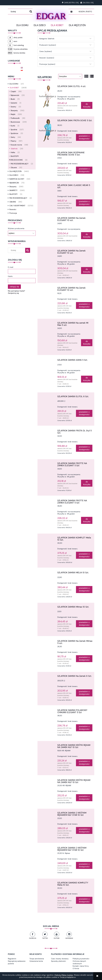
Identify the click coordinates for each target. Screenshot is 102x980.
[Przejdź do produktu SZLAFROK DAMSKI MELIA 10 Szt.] (48, 573)
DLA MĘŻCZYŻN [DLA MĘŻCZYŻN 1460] (15, 171)
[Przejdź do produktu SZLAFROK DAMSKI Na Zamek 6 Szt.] (48, 677)
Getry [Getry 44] (13, 137)
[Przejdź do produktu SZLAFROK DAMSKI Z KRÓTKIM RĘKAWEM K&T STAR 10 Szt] (48, 813)
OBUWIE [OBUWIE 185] (13, 202)
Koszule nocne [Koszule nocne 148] (16, 145)
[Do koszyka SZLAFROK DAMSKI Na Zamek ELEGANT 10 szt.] (87, 236)
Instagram (69, 938)
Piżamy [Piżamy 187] (13, 141)
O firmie (76, 968)
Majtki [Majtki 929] (13, 114)
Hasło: (10, 276)
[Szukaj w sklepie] (19, 12)
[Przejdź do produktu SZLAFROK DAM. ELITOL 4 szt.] (48, 96)
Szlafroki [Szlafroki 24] (14, 149)
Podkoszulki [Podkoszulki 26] (15, 118)
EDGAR (51, 16)
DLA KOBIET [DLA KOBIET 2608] (14, 88)
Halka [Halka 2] (13, 152)
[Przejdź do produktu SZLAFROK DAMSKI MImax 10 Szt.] (48, 608)
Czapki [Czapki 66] (13, 91)
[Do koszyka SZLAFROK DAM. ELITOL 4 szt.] (87, 105)
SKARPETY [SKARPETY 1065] (13, 190)
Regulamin (12, 959)
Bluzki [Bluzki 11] (13, 99)
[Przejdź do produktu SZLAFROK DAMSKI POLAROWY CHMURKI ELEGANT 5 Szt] (48, 711)
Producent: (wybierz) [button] (48, 45)
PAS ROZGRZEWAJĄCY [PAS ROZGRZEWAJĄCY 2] (19, 164)
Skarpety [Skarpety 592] (14, 110)
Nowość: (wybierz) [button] (47, 58)
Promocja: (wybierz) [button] (47, 64)
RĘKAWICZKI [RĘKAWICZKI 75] (14, 183)
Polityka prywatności (81, 959)
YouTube (57, 938)
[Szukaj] (31, 12)
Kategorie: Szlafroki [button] (47, 39)
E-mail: (11, 267)
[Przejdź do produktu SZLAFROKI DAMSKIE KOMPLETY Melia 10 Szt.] (48, 883)
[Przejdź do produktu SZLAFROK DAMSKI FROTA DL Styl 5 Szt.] (48, 431)
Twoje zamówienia (37, 959)
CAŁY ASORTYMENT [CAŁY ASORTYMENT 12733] (17, 206)
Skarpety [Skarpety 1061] (13, 187)
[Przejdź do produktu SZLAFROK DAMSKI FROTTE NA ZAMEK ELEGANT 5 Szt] (48, 464)
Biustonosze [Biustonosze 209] (15, 122)
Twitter (45, 938)
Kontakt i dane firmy (81, 966)
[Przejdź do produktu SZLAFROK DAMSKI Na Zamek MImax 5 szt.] (48, 642)
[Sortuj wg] (70, 76)
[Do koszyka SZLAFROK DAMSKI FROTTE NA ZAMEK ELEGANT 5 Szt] (87, 483)
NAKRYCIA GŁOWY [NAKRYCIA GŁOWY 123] (17, 179)
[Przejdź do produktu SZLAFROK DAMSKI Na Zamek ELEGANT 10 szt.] (48, 219)
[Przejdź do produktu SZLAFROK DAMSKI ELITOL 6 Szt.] (48, 397)
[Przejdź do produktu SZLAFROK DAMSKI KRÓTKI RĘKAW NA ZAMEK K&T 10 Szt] (48, 746)
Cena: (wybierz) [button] (46, 51)
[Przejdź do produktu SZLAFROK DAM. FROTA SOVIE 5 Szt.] (48, 131)
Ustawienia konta (36, 961)
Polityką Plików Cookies (64, 975)
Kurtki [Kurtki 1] (13, 126)
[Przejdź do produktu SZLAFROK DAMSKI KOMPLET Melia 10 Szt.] (48, 538)
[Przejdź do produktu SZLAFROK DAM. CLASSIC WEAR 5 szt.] (48, 186)
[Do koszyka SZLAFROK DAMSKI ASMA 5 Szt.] (87, 379)
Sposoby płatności (58, 961)
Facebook (33, 938)
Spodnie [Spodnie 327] (14, 130)
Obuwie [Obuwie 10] (14, 167)
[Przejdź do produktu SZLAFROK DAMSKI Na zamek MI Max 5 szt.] (48, 324)
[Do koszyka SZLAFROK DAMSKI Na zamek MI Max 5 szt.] (87, 343)
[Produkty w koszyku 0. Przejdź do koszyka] (86, 12)
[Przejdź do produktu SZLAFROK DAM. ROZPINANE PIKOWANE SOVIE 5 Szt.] (48, 153)
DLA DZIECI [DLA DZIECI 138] (14, 175)
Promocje (13, 213)
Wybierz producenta (16, 228)
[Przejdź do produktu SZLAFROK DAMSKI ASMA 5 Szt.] (48, 361)
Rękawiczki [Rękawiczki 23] (15, 95)
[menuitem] (22, 25)
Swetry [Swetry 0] (13, 107)
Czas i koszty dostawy (60, 959)
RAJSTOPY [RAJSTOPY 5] (13, 194)
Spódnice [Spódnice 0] (14, 133)
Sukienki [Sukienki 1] (14, 103)
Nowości (13, 209)
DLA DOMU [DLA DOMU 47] (14, 84)
